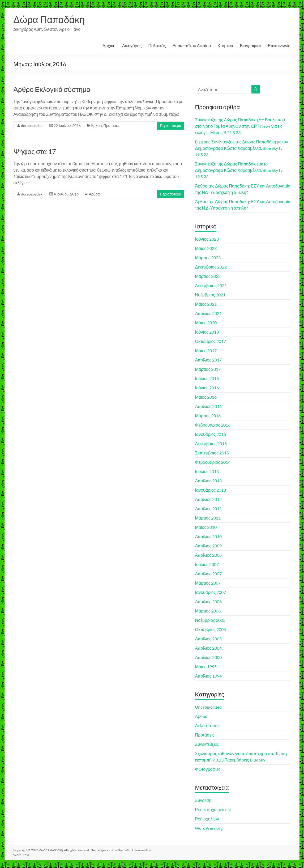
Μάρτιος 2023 (208, 258)
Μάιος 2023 (206, 248)
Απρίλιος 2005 (208, 639)
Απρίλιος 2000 (208, 657)
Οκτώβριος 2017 (210, 341)
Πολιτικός (157, 46)
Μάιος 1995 (206, 667)
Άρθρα (96, 125)
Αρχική (109, 46)
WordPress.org (209, 828)
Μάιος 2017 (206, 350)
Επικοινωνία (279, 46)
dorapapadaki (32, 125)
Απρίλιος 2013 (208, 481)
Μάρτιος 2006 (208, 611)
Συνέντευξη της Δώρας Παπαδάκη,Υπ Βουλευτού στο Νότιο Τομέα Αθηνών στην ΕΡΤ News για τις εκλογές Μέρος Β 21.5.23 (240, 126)
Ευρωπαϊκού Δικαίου (192, 46)
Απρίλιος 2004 (208, 648)
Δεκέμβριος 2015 (211, 443)
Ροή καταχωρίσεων (213, 809)
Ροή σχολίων (207, 819)
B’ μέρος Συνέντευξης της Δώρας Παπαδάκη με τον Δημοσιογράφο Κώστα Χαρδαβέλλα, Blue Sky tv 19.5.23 (241, 148)
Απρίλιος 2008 (208, 555)
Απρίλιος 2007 (208, 574)
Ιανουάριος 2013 (210, 490)
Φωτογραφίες (207, 769)
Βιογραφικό (251, 46)
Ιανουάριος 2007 (210, 592)
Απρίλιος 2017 (208, 360)
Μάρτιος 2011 (208, 518)
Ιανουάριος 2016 (210, 434)
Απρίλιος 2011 (208, 509)
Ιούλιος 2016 (207, 378)
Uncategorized (208, 707)
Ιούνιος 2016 (207, 388)
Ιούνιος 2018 (207, 332)
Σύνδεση (203, 800)
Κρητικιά (225, 46)
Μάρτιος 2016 (208, 416)
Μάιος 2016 (206, 397)
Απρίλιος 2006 (208, 601)
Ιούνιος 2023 (207, 239)
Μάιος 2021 (206, 304)
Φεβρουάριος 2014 (213, 462)
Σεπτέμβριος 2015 (212, 453)
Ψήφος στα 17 (35, 151)
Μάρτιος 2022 (208, 276)
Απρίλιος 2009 (208, 546)
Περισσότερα (170, 125)
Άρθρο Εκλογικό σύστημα (52, 89)
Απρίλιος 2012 (208, 499)
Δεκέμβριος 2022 (211, 267)
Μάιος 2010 (206, 527)
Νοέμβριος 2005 (210, 620)
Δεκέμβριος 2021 (211, 285)
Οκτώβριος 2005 (210, 629)
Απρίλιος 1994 (208, 676)
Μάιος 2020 (206, 323)
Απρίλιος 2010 (208, 536)
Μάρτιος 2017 (208, 369)
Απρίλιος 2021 (208, 313)
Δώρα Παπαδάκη (49, 19)
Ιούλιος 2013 (207, 471)
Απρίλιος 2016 (208, 406)
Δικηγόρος (132, 46)
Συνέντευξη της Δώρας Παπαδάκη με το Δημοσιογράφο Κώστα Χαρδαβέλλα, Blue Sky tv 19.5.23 (239, 170)
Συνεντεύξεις (207, 744)
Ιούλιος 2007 (207, 564)
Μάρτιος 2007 (208, 583)
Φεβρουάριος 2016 (213, 425)
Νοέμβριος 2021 (210, 295)
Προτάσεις (112, 125)
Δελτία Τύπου (207, 726)
